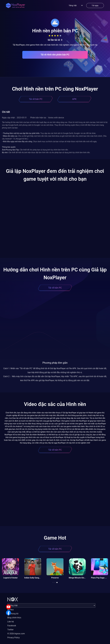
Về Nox (11, 610)
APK (74, 99)
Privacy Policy (14, 638)
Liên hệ (11, 622)
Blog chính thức (14, 618)
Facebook (12, 626)
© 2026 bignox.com (16, 634)
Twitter (10, 630)
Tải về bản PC (36, 99)
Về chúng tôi (13, 614)
